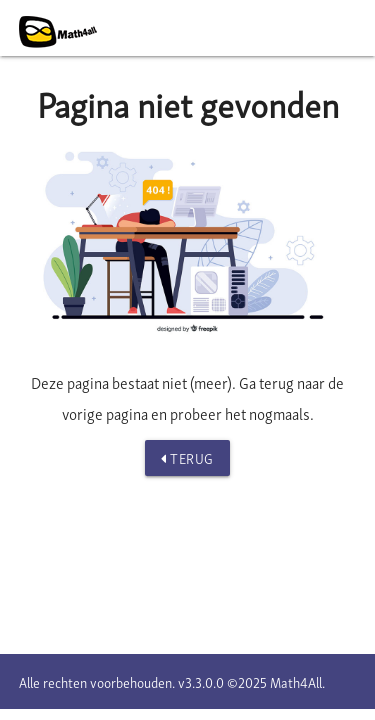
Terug (187, 458)
